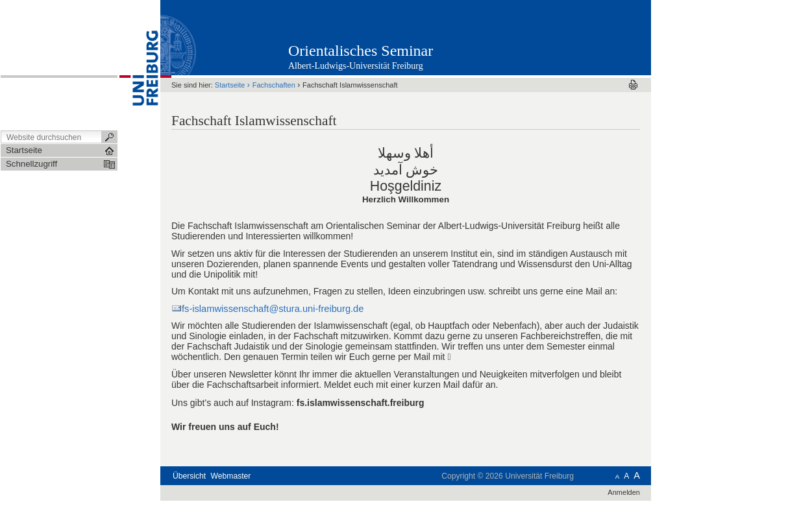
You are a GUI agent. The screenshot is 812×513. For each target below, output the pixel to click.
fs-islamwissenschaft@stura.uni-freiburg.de (273, 309)
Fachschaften (274, 85)
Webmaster (231, 476)
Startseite (230, 85)
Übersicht (189, 476)
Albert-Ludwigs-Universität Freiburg (356, 66)
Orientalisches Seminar (361, 51)
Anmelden (624, 492)
